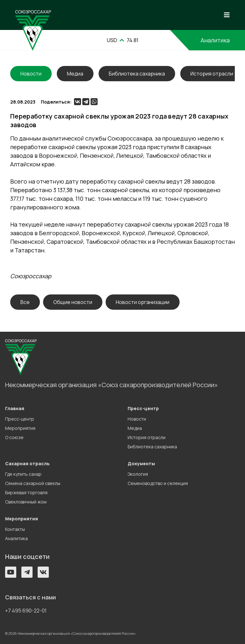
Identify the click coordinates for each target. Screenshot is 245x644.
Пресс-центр (20, 419)
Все (25, 302)
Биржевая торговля (26, 492)
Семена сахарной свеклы (33, 483)
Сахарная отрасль (27, 463)
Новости (137, 419)
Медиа (75, 74)
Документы (141, 463)
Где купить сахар (23, 474)
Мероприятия (20, 428)
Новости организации (143, 302)
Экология (138, 474)
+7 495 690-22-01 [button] (26, 611)
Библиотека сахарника (137, 74)
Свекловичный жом (26, 502)
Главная (15, 408)
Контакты (15, 529)
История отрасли (212, 74)
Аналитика (215, 40)
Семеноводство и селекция (158, 483)
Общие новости (73, 302)
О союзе (14, 437)
